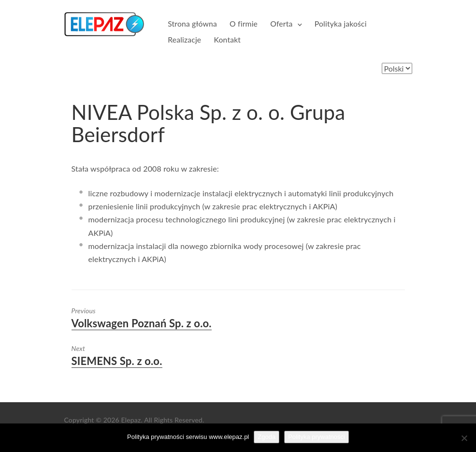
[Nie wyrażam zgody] (464, 438)
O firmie (244, 23)
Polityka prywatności (317, 437)
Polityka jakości (341, 23)
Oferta (281, 23)
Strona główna (192, 23)
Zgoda (267, 437)
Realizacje (184, 39)
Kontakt (227, 39)
